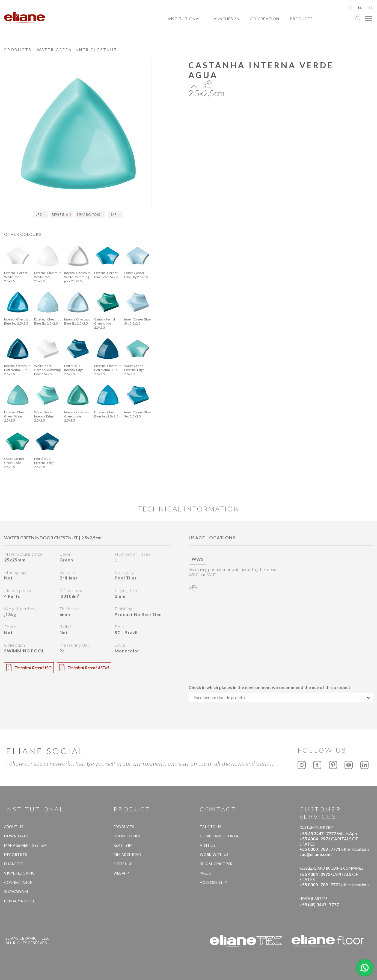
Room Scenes (127, 836)
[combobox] (281, 697)
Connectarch (18, 882)
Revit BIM (62, 214)
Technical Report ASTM (84, 668)
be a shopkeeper (216, 864)
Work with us (214, 855)
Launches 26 (225, 19)
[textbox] (281, 697)
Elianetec (14, 864)
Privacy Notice (20, 901)
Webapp (121, 873)
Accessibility (213, 882)
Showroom (16, 892)
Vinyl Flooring (20, 873)
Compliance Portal (220, 836)
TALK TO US (211, 827)
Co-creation (265, 19)
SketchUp (123, 864)
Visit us (208, 845)
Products (301, 19)
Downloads (17, 836)
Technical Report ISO (29, 668)
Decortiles (16, 855)
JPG (40, 214)
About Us (14, 827)
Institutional (184, 19)
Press (205, 873)
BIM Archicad (90, 214)
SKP (115, 214)
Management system (26, 845)
